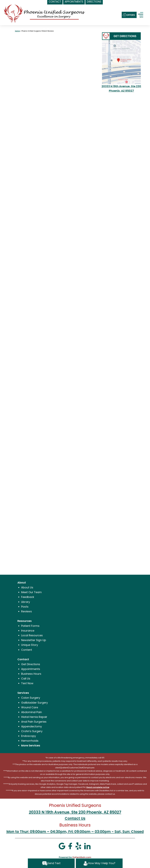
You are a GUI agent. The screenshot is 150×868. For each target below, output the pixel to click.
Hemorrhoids (30, 741)
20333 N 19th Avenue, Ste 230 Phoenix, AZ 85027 (75, 812)
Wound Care (30, 707)
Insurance (28, 631)
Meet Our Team (31, 592)
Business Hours (31, 674)
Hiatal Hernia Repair (34, 717)
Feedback (28, 597)
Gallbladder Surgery (34, 703)
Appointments (31, 669)
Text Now (27, 683)
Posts (25, 607)
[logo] (45, 14)
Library (26, 602)
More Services (31, 745)
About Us (27, 587)
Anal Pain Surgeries (34, 722)
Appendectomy (32, 726)
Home (17, 31)
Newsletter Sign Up (34, 640)
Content (27, 650)
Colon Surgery (31, 698)
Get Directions (31, 664)
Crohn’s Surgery (32, 731)
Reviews (27, 611)
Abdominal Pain (32, 712)
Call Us (26, 678)
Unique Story (30, 645)
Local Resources (32, 635)
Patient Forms (30, 626)
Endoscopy (29, 736)
